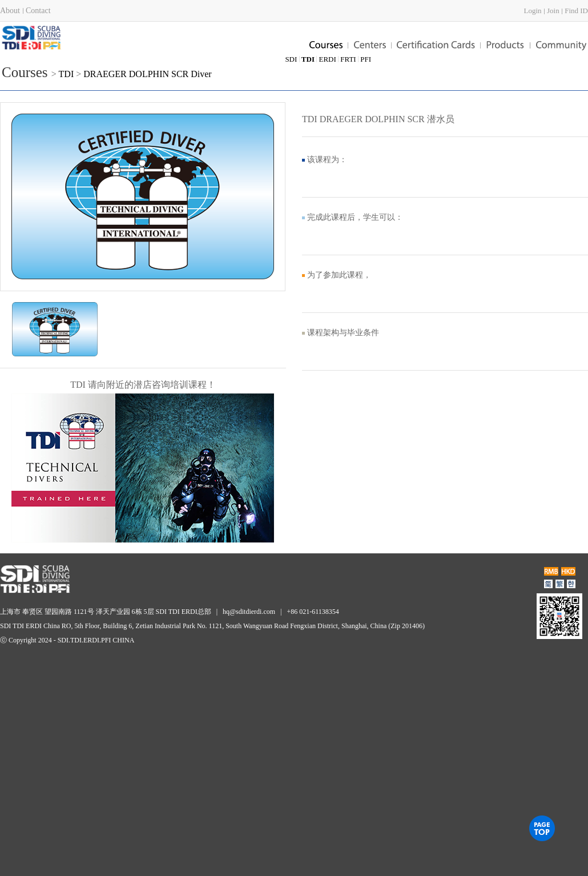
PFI (366, 59)
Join (553, 11)
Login (532, 11)
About (10, 11)
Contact (38, 11)
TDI (68, 74)
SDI (291, 59)
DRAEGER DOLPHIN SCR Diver (147, 74)
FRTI (348, 59)
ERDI (327, 59)
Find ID (576, 11)
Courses (25, 72)
